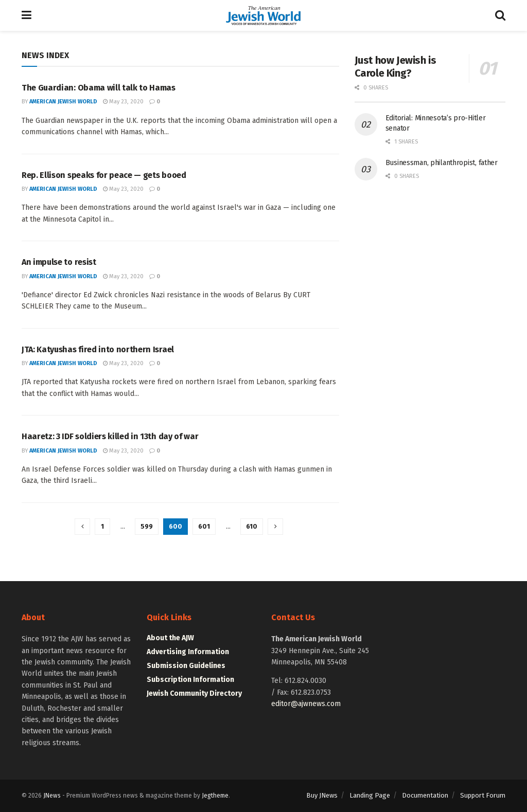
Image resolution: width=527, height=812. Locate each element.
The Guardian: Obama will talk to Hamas (99, 88)
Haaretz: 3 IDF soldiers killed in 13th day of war (110, 436)
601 (204, 526)
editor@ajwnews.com (306, 704)
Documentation (425, 795)
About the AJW (170, 638)
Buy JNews (322, 795)
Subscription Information (190, 680)
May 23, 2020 (123, 102)
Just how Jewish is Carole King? (396, 67)
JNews (52, 796)
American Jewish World (63, 102)
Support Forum (483, 795)
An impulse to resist (59, 262)
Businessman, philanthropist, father (442, 163)
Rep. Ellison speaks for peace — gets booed (104, 175)
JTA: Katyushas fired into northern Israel (98, 349)
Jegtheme (215, 796)
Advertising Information (188, 652)
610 (252, 526)
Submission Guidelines (186, 666)
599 (147, 526)
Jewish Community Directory (194, 693)
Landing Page (370, 795)
